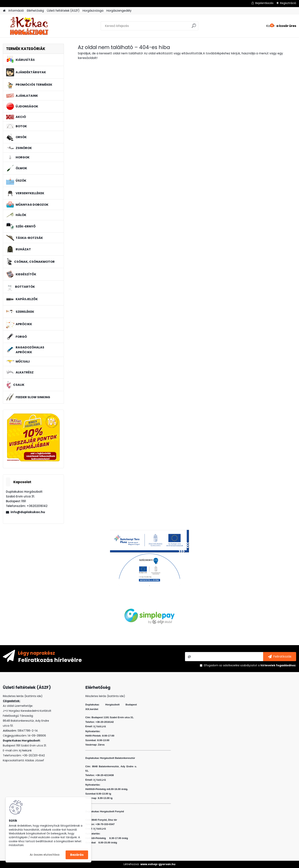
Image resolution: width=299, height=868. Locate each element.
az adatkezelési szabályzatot (238, 665)
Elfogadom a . (250, 665)
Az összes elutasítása (45, 855)
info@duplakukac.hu (28, 512)
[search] (194, 27)
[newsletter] (280, 657)
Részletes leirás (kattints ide (22, 696)
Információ (16, 11)
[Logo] (29, 26)
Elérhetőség (35, 11)
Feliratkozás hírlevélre (50, 660)
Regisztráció (288, 3)
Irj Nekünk (25, 750)
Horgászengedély (119, 11)
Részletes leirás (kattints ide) (105, 696)
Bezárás (77, 855)
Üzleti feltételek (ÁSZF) (63, 11)
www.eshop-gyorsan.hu (158, 864)
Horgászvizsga (93, 11)
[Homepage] (4, 11)
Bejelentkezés (264, 3)
